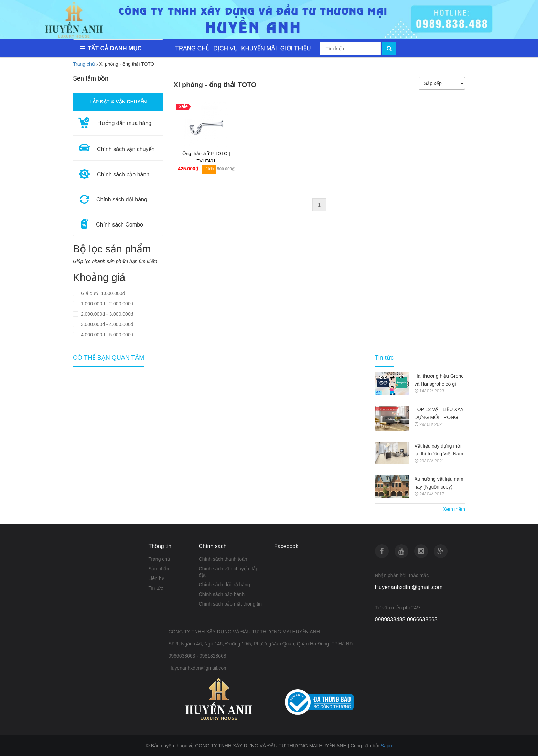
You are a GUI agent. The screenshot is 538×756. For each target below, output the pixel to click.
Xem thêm (454, 509)
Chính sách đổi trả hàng (224, 585)
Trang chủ (159, 559)
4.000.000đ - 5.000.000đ (106, 335)
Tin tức (156, 588)
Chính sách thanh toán (223, 559)
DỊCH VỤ (225, 48)
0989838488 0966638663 (406, 619)
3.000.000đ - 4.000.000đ (106, 324)
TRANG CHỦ (193, 48)
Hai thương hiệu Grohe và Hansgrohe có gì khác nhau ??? (439, 381)
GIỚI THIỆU (296, 48)
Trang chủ (84, 64)
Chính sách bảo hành (222, 594)
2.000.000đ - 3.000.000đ (106, 314)
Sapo (386, 746)
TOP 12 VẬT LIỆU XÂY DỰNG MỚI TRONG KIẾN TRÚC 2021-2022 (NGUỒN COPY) (439, 414)
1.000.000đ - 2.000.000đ (106, 304)
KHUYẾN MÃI (259, 48)
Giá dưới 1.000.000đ (102, 293)
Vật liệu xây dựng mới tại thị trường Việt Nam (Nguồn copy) (439, 450)
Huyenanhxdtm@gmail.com (409, 587)
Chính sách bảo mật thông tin (230, 604)
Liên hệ (156, 578)
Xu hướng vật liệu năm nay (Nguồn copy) (439, 483)
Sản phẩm (159, 569)
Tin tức (384, 358)
